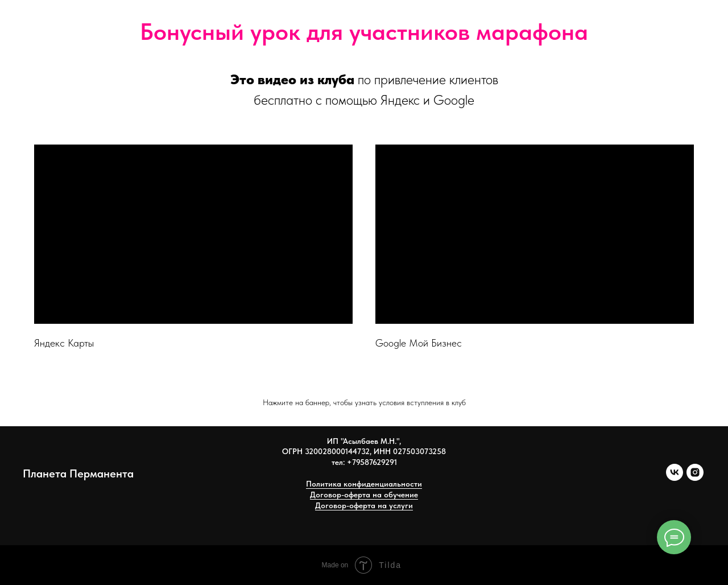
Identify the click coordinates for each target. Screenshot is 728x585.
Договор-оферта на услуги (364, 505)
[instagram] (695, 478)
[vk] (675, 478)
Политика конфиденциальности (364, 484)
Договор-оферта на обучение (364, 495)
